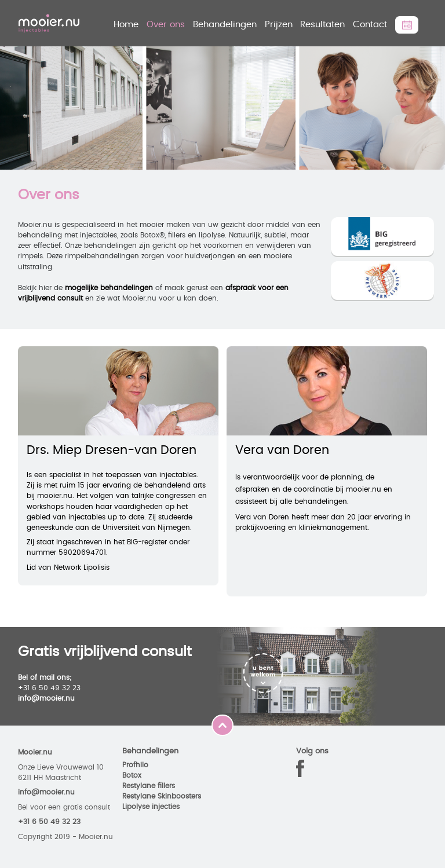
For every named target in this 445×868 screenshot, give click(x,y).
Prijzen (279, 25)
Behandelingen (225, 25)
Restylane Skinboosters (162, 796)
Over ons (166, 25)
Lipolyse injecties (151, 807)
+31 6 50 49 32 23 (49, 822)
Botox (132, 775)
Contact (370, 25)
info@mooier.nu (46, 698)
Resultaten (322, 25)
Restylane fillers (149, 786)
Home (126, 25)
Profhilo (135, 765)
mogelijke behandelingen (109, 288)
